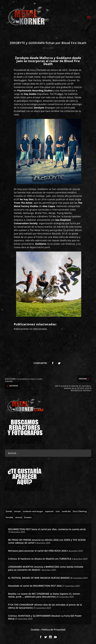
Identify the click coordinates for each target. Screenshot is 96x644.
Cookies (35, 630)
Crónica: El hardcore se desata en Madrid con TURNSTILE (40, 559)
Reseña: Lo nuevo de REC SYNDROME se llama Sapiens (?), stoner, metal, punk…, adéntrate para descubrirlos (44, 595)
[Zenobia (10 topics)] (9, 517)
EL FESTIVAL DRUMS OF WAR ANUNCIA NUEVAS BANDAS (39, 578)
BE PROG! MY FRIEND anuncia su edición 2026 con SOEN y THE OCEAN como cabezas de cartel (47, 541)
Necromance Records (49, 234)
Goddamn (43, 189)
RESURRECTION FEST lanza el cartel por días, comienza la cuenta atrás (47, 529)
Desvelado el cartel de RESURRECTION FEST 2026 (35, 586)
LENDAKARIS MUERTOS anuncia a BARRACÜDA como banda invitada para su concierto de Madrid (46, 568)
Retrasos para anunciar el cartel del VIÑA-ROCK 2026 (37, 551)
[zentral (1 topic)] (19, 517)
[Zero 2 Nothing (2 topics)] (80, 511)
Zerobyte (73, 70)
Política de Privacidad (53, 630)
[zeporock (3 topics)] (49, 511)
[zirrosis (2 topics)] (17, 511)
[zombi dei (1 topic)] (66, 511)
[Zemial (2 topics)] (9, 511)
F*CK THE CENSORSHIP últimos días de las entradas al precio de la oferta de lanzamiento (45, 606)
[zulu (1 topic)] (58, 511)
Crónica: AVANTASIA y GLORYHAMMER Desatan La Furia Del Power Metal (45, 617)
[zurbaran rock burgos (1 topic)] (33, 511)
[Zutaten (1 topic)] (28, 517)
